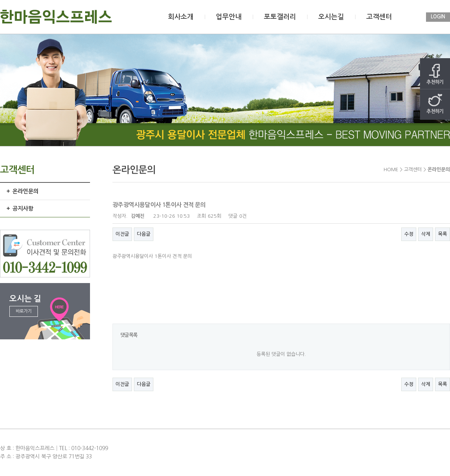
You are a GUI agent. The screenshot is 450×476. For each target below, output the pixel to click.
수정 (409, 234)
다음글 (144, 234)
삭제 (426, 234)
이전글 (122, 234)
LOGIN (438, 17)
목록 (442, 234)
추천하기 (435, 74)
